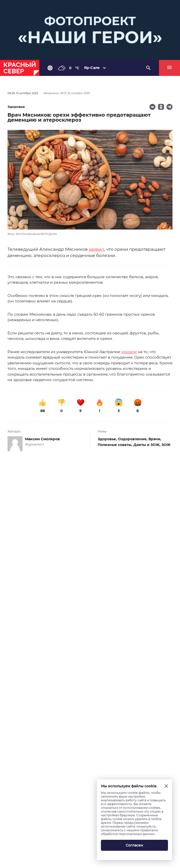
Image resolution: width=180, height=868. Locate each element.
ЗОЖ (166, 445)
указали (129, 352)
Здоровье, (108, 439)
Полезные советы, (116, 445)
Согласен (134, 845)
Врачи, (155, 439)
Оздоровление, (133, 439)
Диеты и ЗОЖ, (147, 445)
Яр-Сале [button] (92, 68)
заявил (96, 249)
